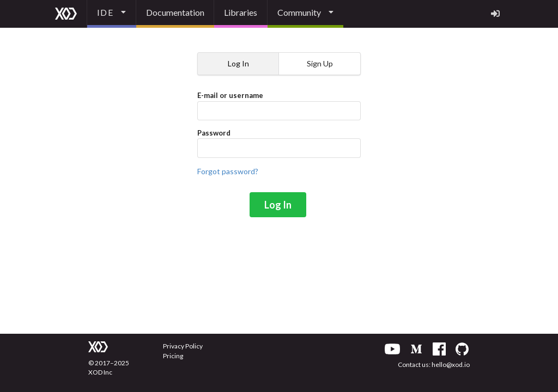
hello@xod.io (451, 365)
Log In (278, 205)
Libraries (241, 12)
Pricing (173, 356)
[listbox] (112, 14)
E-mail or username (279, 106)
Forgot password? (228, 171)
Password (279, 143)
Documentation (175, 12)
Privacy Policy (183, 346)
